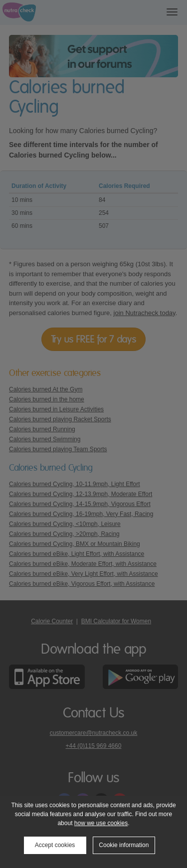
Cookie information (124, 845)
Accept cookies (55, 845)
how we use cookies (101, 823)
